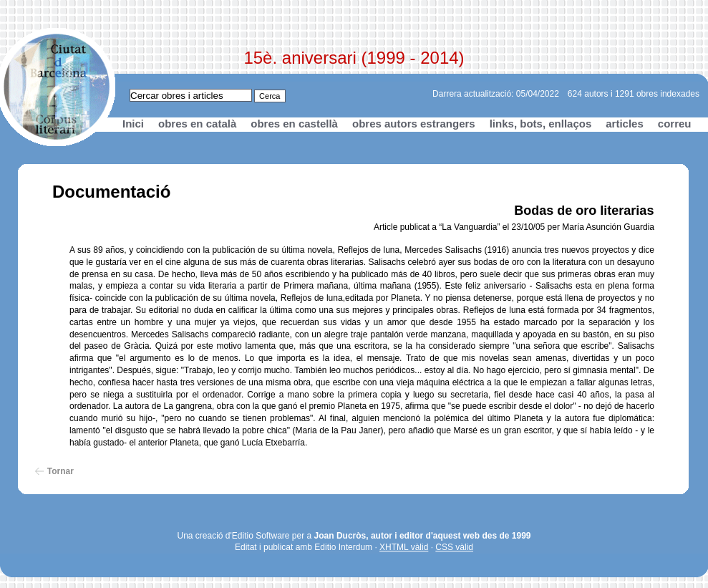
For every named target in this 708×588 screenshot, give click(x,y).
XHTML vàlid (404, 547)
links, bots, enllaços (541, 124)
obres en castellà (294, 124)
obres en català (197, 124)
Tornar (60, 471)
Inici (133, 124)
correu (675, 124)
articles (625, 124)
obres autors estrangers (414, 124)
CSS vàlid (454, 547)
